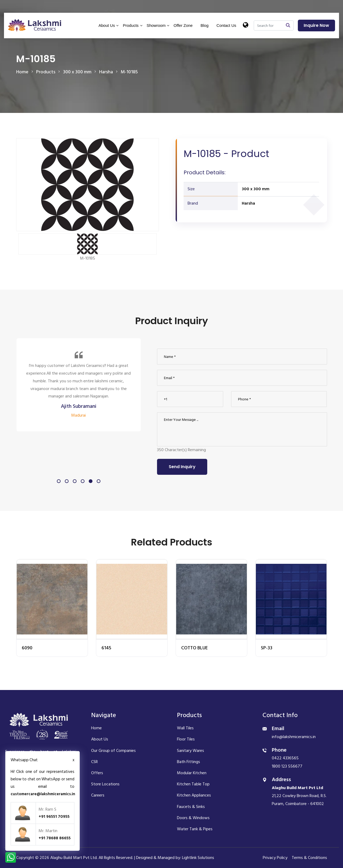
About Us (107, 25)
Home (22, 72)
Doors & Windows (193, 818)
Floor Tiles (186, 739)
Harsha (248, 203)
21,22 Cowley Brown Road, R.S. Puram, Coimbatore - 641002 (299, 796)
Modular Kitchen (192, 773)
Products (131, 25)
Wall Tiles (185, 728)
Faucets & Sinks (191, 807)
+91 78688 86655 (55, 838)
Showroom (156, 25)
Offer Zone (183, 25)
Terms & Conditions (309, 858)
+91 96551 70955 (54, 816)
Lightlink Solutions (198, 858)
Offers (97, 773)
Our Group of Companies (113, 751)
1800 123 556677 (287, 766)
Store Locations (105, 784)
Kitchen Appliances (194, 795)
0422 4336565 (285, 758)
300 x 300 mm (256, 189)
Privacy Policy (275, 858)
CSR (94, 762)
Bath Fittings (189, 762)
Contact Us (226, 25)
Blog (205, 25)
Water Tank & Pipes (195, 829)
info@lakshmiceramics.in (294, 737)
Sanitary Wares (190, 751)
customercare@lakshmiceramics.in (43, 794)
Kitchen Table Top (193, 784)
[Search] (268, 26)
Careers (98, 795)
